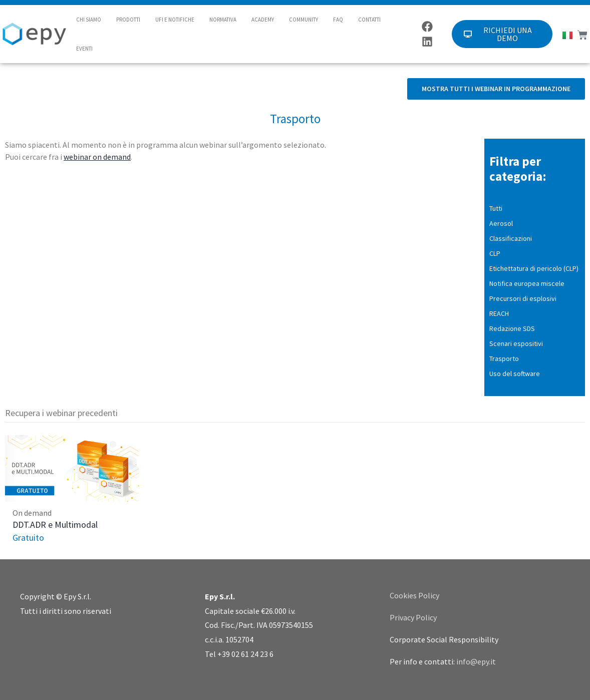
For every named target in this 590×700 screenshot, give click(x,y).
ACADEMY (263, 20)
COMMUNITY (304, 20)
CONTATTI (369, 20)
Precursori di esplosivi (523, 298)
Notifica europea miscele (527, 283)
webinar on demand (97, 157)
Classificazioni (511, 238)
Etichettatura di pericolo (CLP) (534, 268)
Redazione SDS (512, 328)
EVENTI (84, 49)
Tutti (496, 208)
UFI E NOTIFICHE (175, 20)
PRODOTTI (128, 20)
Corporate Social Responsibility (444, 639)
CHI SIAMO (89, 20)
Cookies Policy (414, 595)
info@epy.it (476, 661)
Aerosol (501, 223)
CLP (495, 253)
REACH (499, 313)
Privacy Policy (413, 617)
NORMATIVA (223, 20)
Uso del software (515, 374)
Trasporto (504, 359)
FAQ (338, 20)
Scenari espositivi (516, 343)
